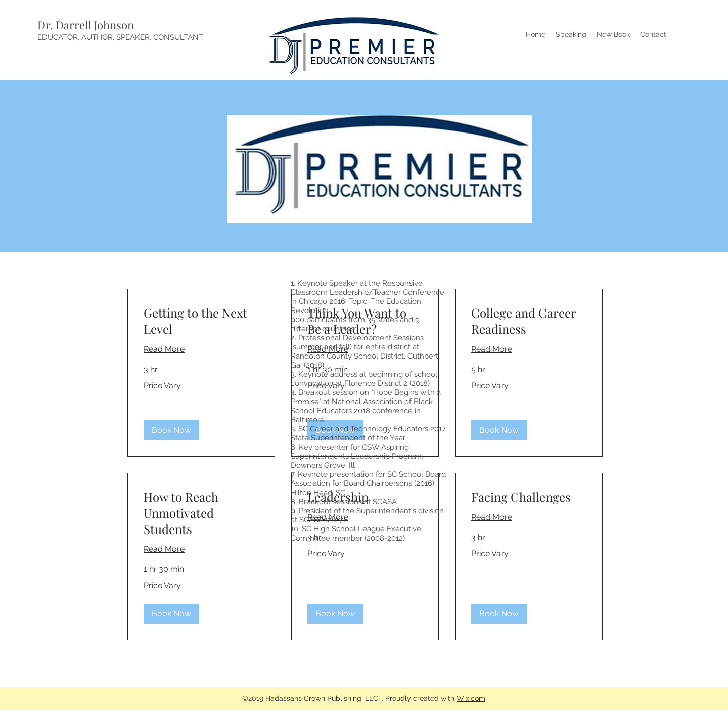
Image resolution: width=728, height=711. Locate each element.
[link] (201, 321)
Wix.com (471, 698)
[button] (171, 430)
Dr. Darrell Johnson (86, 25)
